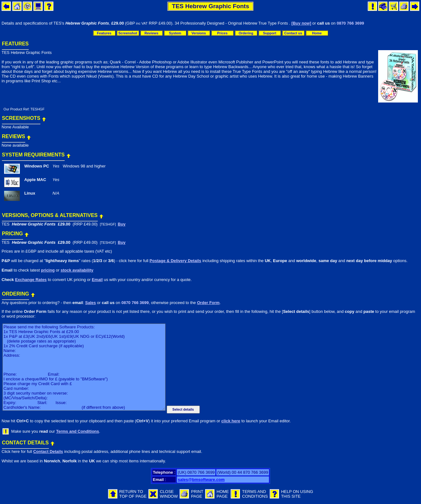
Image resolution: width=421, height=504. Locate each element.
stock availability (77, 270)
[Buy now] (301, 23)
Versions (199, 33)
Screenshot (128, 33)
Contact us (293, 33)
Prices (222, 33)
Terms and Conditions (78, 431)
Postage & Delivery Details (176, 261)
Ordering (246, 33)
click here (231, 421)
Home (317, 33)
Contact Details (48, 451)
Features (104, 33)
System (175, 33)
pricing (48, 270)
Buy (122, 224)
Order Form (208, 303)
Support (269, 33)
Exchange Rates (31, 280)
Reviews (151, 33)
